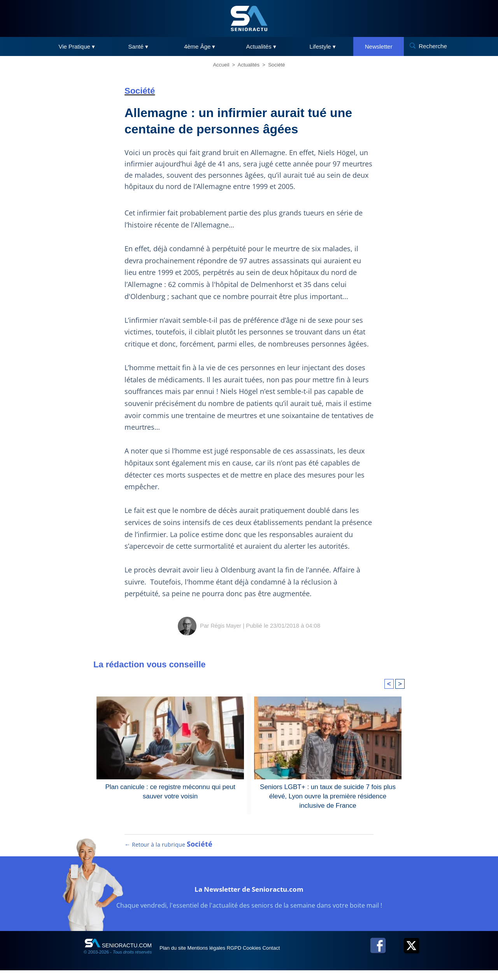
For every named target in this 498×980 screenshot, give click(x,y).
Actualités (249, 65)
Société (276, 65)
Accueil (221, 65)
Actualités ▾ (261, 46)
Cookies (287, 957)
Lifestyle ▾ (323, 46)
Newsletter (379, 46)
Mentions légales (222, 957)
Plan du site (178, 957)
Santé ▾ (138, 46)
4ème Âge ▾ (200, 46)
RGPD (260, 957)
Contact (315, 957)
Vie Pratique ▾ (77, 46)
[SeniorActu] (249, 18)
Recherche (433, 46)
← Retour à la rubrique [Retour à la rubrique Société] (169, 854)
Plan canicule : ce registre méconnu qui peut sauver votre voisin (170, 791)
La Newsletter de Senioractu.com (249, 897)
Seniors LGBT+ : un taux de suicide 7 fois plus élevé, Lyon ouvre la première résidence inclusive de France (328, 795)
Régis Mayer (226, 626)
